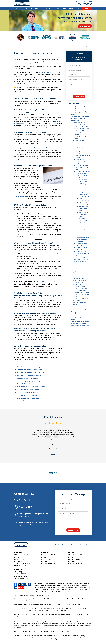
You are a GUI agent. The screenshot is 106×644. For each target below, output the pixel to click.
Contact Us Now (85, 26)
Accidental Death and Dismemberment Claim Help (83, 167)
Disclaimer (58, 545)
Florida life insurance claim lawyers (49, 282)
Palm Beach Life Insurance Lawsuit (29, 381)
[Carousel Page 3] (56, 449)
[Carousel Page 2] (53, 449)
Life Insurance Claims (68, 46)
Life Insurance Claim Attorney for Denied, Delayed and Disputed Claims (44, 46)
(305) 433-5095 (24, 576)
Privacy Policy (66, 545)
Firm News (57, 8)
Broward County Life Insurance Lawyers (31, 387)
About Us (25, 8)
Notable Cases (46, 8)
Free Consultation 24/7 (84, 2)
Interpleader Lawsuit (40, 192)
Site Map (82, 545)
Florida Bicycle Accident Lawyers (80, 109)
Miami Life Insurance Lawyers (27, 392)
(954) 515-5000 (24, 561)
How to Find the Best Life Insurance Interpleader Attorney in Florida (80, 261)
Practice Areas (35, 8)
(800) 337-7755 (85, 4)
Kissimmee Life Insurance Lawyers (29, 375)
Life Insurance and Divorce (81, 288)
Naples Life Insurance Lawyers (27, 378)
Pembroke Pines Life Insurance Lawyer (30, 384)
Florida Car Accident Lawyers (79, 111)
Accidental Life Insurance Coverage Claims (81, 162)
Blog (79, 8)
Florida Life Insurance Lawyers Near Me (31, 372)
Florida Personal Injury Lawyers (80, 322)
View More (53, 454)
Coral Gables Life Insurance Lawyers (29, 367)
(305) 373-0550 (51, 561)
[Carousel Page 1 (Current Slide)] (50, 449)
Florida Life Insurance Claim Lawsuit (30, 370)
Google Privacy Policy (47, 631)
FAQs (64, 8)
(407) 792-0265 (78, 561)
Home (18, 8)
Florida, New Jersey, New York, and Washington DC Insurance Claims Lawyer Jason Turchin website (43, 608)
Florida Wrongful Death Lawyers (80, 326)
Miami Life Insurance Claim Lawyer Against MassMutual (82, 152)
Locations (72, 8)
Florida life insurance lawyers (52, 73)
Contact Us (87, 8)
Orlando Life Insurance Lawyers (28, 395)
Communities (75, 545)
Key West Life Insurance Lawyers (28, 390)
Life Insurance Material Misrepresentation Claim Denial (82, 240)
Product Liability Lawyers (78, 324)
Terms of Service (61, 631)
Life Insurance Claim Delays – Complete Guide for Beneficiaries (82, 132)
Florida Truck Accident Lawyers (80, 107)
